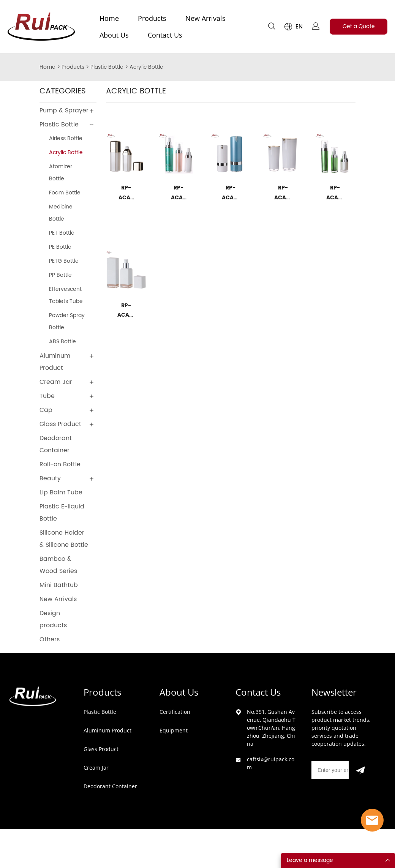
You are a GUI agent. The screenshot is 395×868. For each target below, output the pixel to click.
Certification (175, 712)
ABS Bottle (62, 342)
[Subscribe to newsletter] (360, 770)
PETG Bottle (64, 261)
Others (50, 639)
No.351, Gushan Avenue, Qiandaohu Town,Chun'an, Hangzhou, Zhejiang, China (271, 728)
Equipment (174, 730)
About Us (114, 35)
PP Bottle (60, 275)
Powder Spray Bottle (67, 321)
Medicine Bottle (61, 213)
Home (109, 18)
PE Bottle (60, 247)
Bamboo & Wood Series (58, 565)
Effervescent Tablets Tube (66, 295)
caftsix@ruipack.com (271, 763)
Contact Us (165, 35)
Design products (53, 619)
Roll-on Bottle (60, 464)
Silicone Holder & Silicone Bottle (64, 539)
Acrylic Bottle (146, 67)
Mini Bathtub (59, 585)
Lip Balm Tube (61, 492)
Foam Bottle (65, 193)
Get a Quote (359, 26)
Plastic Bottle (107, 67)
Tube (47, 396)
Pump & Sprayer (64, 110)
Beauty (50, 478)
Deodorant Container (56, 444)
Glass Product (60, 424)
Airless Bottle (66, 138)
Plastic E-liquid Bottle (62, 513)
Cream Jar (56, 382)
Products (152, 18)
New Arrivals (205, 18)
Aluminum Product (55, 362)
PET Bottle (62, 233)
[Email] (330, 770)
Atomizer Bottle (61, 173)
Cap (46, 410)
